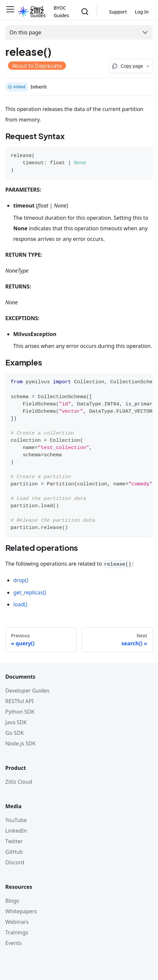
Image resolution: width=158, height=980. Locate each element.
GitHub (14, 852)
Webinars (17, 922)
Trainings (17, 932)
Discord (15, 862)
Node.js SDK (20, 743)
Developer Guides (27, 691)
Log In (142, 12)
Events (13, 943)
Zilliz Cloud (19, 782)
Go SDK (15, 733)
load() (20, 604)
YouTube (16, 820)
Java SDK (16, 722)
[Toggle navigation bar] (10, 12)
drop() (21, 580)
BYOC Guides (61, 12)
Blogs (12, 901)
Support (118, 12)
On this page (26, 32)
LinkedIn (16, 831)
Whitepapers (21, 911)
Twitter (14, 841)
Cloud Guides (38, 12)
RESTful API (20, 701)
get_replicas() (30, 592)
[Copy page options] (131, 66)
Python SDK (20, 712)
